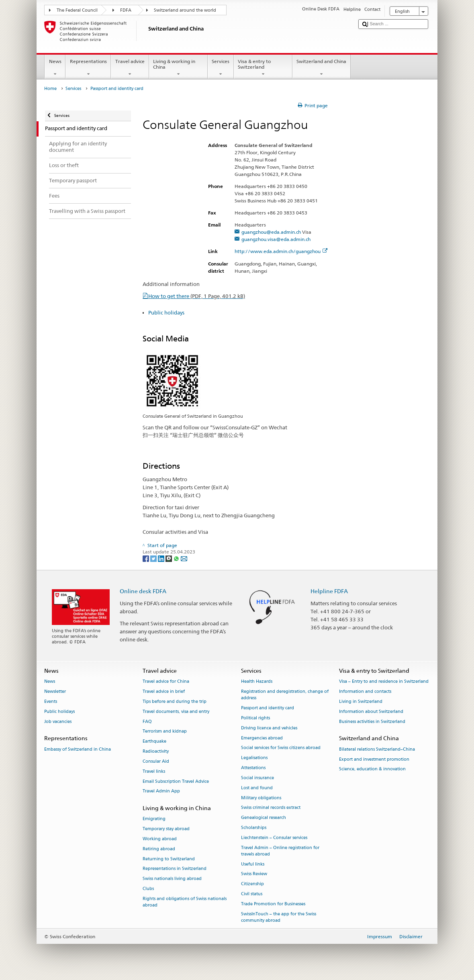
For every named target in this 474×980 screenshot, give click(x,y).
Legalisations (254, 758)
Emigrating (154, 819)
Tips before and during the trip (175, 701)
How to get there (197, 296)
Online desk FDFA (143, 591)
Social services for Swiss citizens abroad (281, 748)
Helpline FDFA (329, 591)
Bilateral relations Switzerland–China (377, 749)
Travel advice (130, 68)
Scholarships (254, 828)
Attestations (253, 768)
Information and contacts (365, 692)
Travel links (154, 771)
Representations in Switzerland (175, 869)
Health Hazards (257, 682)
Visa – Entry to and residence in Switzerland (384, 682)
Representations (88, 68)
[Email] (184, 558)
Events (51, 701)
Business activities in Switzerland (372, 722)
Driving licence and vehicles (269, 728)
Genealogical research (264, 818)
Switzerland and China (322, 68)
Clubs (148, 889)
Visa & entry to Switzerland (263, 68)
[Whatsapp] (177, 558)
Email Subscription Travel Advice (176, 781)
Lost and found (257, 788)
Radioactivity (156, 752)
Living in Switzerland (361, 701)
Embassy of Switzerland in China (78, 749)
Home (50, 89)
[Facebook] (146, 558)
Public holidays (166, 312)
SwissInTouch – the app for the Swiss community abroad (279, 917)
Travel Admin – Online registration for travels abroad (280, 851)
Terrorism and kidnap (165, 732)
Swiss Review (254, 874)
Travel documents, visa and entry (176, 712)
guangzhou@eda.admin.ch (271, 232)
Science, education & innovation (372, 769)
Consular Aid (156, 761)
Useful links (253, 864)
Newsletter (55, 692)
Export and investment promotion (374, 759)
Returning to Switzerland (169, 859)
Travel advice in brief (164, 692)
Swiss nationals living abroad (172, 879)
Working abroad (160, 839)
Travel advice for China (166, 682)
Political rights (255, 718)
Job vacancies (58, 722)
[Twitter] (154, 558)
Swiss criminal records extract (271, 808)
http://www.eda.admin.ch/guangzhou (281, 251)
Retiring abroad (159, 849)
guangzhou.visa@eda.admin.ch (276, 239)
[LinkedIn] (162, 558)
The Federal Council (77, 10)
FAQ (147, 722)
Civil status (252, 894)
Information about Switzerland (371, 712)
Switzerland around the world (185, 10)
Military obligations (261, 798)
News (55, 68)
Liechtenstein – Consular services (274, 838)
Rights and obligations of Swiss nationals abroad (185, 902)
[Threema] (169, 558)
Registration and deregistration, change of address (285, 695)
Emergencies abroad (262, 738)
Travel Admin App (161, 791)
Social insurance (257, 778)
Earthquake (154, 742)
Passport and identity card (268, 708)
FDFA (126, 10)
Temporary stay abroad (166, 829)
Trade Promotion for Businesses (273, 904)
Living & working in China (178, 68)
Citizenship (252, 884)
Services (221, 68)
